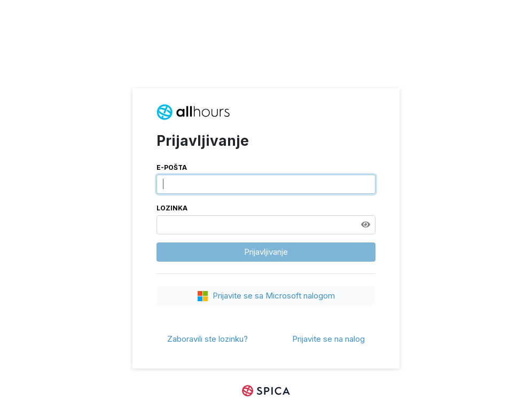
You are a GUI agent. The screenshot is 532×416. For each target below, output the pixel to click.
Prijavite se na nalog (328, 339)
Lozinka (172, 208)
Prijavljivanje (266, 252)
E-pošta (172, 167)
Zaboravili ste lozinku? (208, 339)
